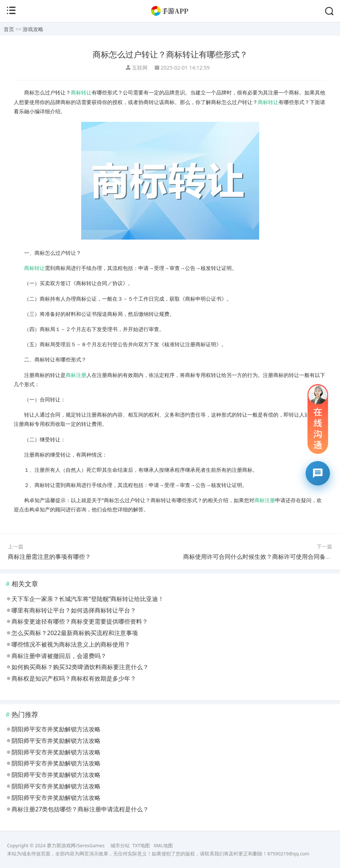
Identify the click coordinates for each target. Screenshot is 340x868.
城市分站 (120, 846)
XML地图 (163, 846)
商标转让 (81, 92)
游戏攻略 (33, 29)
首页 (9, 29)
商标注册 (76, 375)
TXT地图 (141, 846)
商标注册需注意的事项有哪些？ (49, 557)
